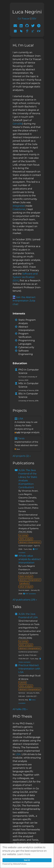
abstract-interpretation (30, 542)
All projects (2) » (22, 456)
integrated (19, 206)
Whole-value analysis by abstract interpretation (30, 559)
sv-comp (23, 535)
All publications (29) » (25, 600)
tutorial (23, 683)
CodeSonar (19, 209)
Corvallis (17, 124)
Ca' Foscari (24, 19)
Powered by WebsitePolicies (14, 864)
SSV (34, 19)
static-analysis (26, 539)
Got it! (27, 860)
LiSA (18, 754)
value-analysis (26, 587)
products (25, 583)
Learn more (24, 854)
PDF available (30, 594)
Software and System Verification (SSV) (25, 277)
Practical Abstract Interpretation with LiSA (29, 669)
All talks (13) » (20, 709)
